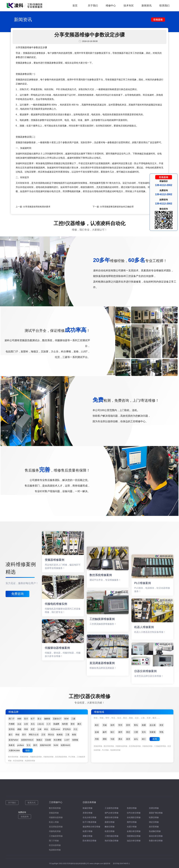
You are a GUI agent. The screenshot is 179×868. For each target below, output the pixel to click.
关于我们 (93, 6)
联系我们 (164, 6)
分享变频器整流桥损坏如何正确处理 (117, 207)
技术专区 (129, 6)
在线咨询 (25, 817)
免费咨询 (17, 594)
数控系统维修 (55, 808)
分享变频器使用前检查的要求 (37, 207)
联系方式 (32, 803)
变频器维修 (54, 813)
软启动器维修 (55, 845)
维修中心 (111, 6)
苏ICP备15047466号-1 (121, 864)
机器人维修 (54, 822)
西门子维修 (54, 841)
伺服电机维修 (55, 831)
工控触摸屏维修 (56, 836)
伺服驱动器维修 (56, 817)
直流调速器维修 (56, 827)
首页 (75, 6)
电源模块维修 (55, 850)
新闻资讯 (147, 6)
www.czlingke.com (96, 864)
